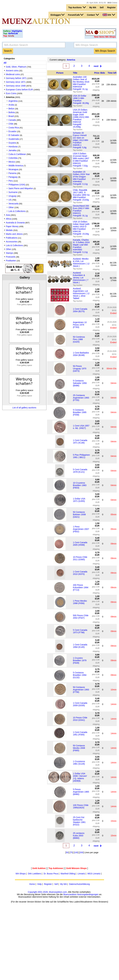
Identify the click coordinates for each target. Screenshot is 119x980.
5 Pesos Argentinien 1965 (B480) (81, 792)
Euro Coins (11, 93)
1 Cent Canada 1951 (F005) (80, 733)
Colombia (13, 158)
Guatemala (14, 139)
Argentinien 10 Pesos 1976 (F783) (80, 325)
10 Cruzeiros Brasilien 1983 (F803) (80, 485)
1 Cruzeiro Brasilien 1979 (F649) (80, 660)
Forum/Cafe (76, 15)
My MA (93, 7)
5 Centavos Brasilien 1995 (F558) (80, 412)
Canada (12, 120)
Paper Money (12, 226)
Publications (12, 238)
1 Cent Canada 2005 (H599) (80, 544)
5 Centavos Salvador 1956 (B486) (80, 383)
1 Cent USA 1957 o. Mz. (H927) (81, 427)
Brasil (11, 116)
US (10, 200)
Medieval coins (13, 74)
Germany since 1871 (16, 82)
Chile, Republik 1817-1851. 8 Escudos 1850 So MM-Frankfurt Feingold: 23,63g (81, 195)
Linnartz (81, 874)
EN (109, 15)
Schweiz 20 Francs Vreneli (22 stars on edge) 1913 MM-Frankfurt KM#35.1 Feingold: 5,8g (81, 140)
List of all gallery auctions (24, 408)
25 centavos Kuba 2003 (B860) (79, 836)
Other (11, 207)
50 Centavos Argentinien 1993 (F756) (81, 690)
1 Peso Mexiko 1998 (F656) (80, 602)
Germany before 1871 (16, 78)
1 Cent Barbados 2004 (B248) (81, 354)
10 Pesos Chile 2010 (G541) (80, 719)
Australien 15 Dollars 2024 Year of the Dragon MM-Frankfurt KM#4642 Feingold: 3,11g (81, 178)
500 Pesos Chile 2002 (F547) (81, 617)
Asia (8, 215)
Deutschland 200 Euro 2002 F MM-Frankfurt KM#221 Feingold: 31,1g (81, 211)
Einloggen (58, 15)
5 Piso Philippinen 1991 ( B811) (81, 456)
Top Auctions (77, 7)
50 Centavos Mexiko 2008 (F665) (79, 748)
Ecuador (12, 131)
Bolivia (12, 112)
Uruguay (12, 196)
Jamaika (12, 150)
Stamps (9, 253)
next (96, 66)
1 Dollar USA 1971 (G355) (79, 500)
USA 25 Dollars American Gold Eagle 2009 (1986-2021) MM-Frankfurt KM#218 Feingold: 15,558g (81, 118)
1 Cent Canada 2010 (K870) (80, 573)
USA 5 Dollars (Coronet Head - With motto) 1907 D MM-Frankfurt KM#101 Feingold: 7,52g (81, 160)
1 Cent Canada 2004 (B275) (80, 310)
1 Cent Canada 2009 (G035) (80, 704)
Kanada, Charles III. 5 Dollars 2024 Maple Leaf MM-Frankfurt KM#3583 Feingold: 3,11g (81, 246)
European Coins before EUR (19, 90)
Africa (9, 219)
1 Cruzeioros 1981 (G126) (79, 763)
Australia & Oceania (15, 223)
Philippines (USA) (17, 185)
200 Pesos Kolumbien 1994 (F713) (81, 587)
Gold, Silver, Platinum (16, 67)
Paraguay (13, 177)
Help (40, 884)
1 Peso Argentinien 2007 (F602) (81, 529)
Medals (9, 230)
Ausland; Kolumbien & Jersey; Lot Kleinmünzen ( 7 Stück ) (81, 278)
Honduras (13, 147)
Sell (102, 7)
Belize (11, 109)
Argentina (13, 101)
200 (81, 852)
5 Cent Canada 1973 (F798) (80, 631)
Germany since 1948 (16, 86)
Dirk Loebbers (35, 874)
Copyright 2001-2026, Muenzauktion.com (47, 892)
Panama (12, 173)
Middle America (16, 166)
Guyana (12, 143)
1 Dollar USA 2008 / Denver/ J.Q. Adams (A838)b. (80, 777)
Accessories (12, 242)
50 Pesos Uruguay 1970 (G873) (80, 369)
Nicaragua (13, 169)
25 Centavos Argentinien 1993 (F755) (81, 398)
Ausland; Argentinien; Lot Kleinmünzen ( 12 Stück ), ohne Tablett (81, 293)
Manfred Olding (68, 874)
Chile (11, 124)
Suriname (13, 192)
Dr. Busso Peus (51, 874)
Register (111, 7)
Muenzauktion (70, 894)
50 (67, 852)
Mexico (12, 162)
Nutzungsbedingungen (88, 894)
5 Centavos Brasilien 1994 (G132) (80, 675)
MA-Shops (21, 874)
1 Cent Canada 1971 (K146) (80, 442)
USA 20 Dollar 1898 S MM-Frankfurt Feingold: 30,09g (81, 99)
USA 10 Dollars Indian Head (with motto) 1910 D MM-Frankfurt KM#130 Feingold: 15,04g (81, 228)
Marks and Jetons (14, 234)
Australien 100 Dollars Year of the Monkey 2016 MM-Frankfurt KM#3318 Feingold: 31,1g (81, 83)
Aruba (12, 105)
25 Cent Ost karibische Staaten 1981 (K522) (79, 821)
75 (71, 852)
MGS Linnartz (94, 874)
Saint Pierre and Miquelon (21, 188)
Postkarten (11, 261)
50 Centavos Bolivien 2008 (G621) (79, 514)
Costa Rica (14, 128)
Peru (11, 181)
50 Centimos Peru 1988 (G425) (79, 339)
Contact (93, 15)
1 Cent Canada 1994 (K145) (80, 646)
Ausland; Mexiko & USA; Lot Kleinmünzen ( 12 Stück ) (81, 262)
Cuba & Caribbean (17, 154)
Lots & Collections (17, 211)
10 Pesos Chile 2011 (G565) (80, 558)
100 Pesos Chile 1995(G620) (81, 806)
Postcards (11, 257)
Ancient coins (12, 71)
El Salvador (14, 135)
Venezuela (13, 204)
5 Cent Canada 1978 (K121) (80, 471)
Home (32, 884)
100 (76, 852)
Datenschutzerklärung (79, 884)
